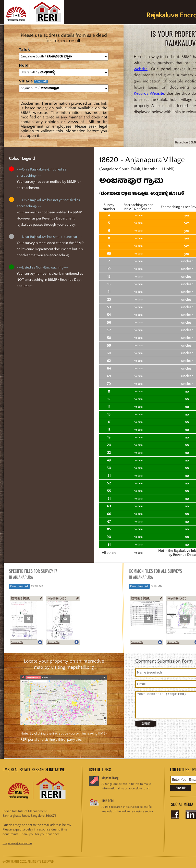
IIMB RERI (108, 801)
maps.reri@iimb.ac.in (17, 843)
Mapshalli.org (110, 778)
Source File (17, 643)
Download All (19, 586)
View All (41, 82)
